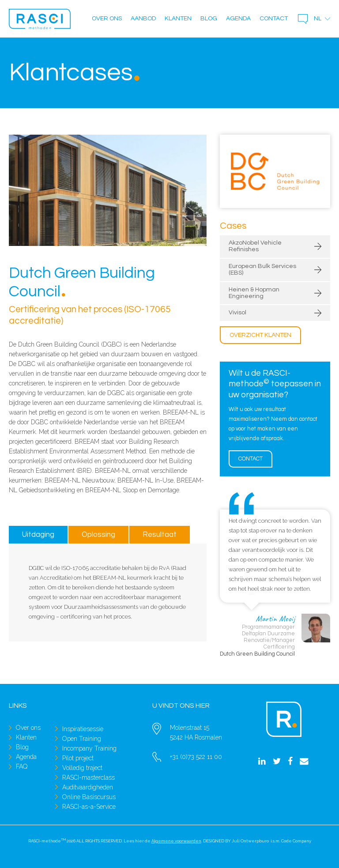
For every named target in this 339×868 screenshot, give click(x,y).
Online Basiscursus (89, 797)
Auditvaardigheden (88, 787)
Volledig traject (82, 768)
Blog (209, 19)
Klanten (178, 19)
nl (318, 19)
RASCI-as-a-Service (89, 807)
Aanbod (143, 19)
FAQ (22, 766)
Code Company (296, 841)
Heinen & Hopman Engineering (254, 293)
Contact (274, 19)
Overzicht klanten (260, 335)
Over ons (107, 19)
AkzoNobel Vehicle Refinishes (255, 246)
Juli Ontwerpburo (250, 841)
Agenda (238, 19)
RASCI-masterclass (89, 777)
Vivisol (237, 313)
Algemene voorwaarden (176, 841)
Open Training (82, 739)
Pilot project (78, 758)
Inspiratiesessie (83, 729)
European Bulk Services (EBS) (262, 270)
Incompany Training (89, 748)
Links (18, 706)
